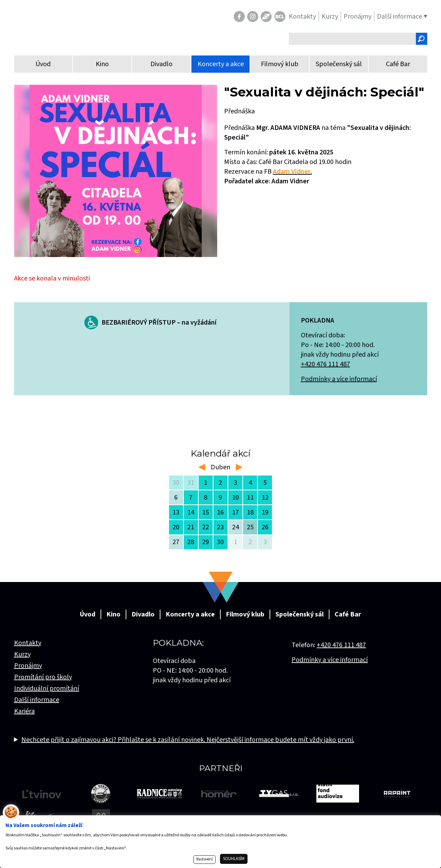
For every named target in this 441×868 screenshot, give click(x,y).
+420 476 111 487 (325, 364)
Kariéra (24, 711)
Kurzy (22, 654)
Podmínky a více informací (339, 379)
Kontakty (28, 643)
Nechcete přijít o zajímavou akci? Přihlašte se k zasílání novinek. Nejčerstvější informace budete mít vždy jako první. (188, 740)
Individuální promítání (47, 688)
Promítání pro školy (43, 677)
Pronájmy (28, 666)
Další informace (37, 700)
